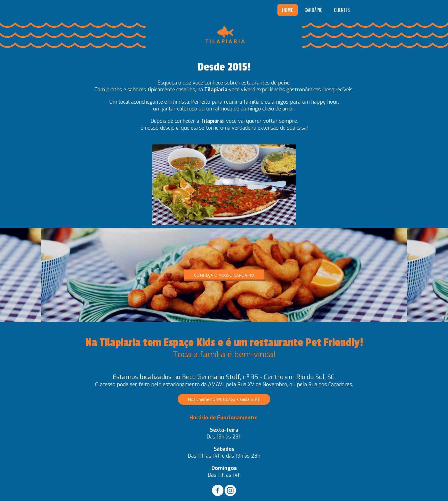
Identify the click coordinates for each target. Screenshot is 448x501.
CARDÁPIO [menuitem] (314, 10)
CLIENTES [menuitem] (342, 10)
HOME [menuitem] (288, 10)
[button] (224, 275)
